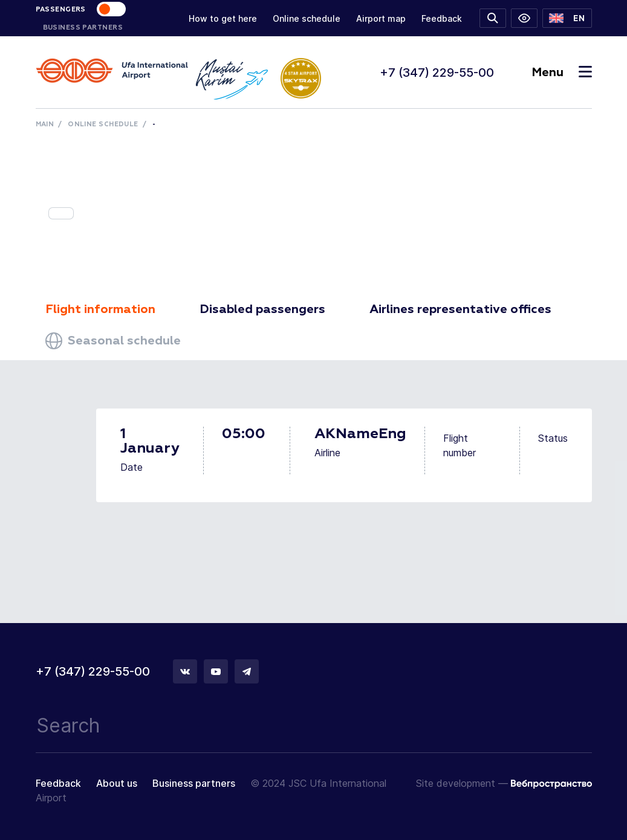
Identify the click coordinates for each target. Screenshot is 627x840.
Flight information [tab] (100, 309)
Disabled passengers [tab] (262, 309)
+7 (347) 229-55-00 (437, 73)
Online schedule (307, 18)
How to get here (223, 18)
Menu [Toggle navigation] (562, 73)
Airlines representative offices (460, 309)
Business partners (194, 783)
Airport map (381, 18)
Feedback (442, 18)
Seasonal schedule (113, 341)
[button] (567, 18)
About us (117, 783)
